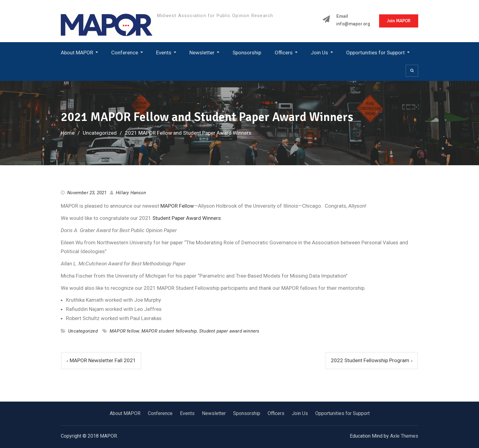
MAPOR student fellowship (169, 331)
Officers (284, 53)
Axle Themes (404, 436)
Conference (125, 53)
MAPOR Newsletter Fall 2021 (103, 360)
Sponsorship (247, 53)
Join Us (319, 53)
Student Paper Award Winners (187, 218)
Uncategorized (83, 331)
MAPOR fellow (124, 331)
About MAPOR (77, 53)
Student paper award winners (229, 331)
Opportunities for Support (375, 53)
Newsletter (202, 53)
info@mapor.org (353, 24)
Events (164, 53)
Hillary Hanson (131, 193)
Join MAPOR (399, 21)
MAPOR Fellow (177, 206)
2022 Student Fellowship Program (370, 360)
